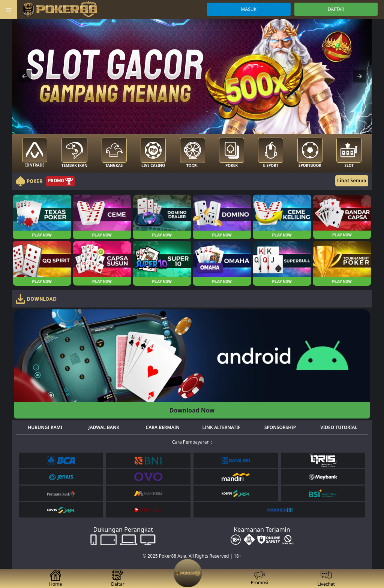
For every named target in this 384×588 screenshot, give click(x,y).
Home (55, 578)
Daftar (118, 578)
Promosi (260, 579)
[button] (24, 76)
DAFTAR (336, 9)
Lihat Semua (352, 180)
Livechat (326, 578)
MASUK (249, 9)
